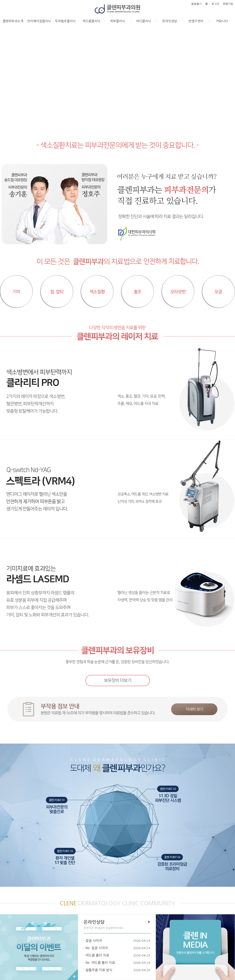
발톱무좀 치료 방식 (99, 970)
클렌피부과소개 (13, 21)
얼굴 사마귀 (94, 941)
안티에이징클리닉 (39, 21)
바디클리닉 (144, 21)
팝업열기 (196, 4)
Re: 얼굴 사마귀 (97, 948)
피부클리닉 (117, 21)
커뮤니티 (222, 21)
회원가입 (228, 4)
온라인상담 (170, 21)
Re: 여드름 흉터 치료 (100, 963)
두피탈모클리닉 (65, 21)
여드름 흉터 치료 (97, 955)
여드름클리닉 (91, 21)
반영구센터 (196, 21)
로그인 (215, 4)
